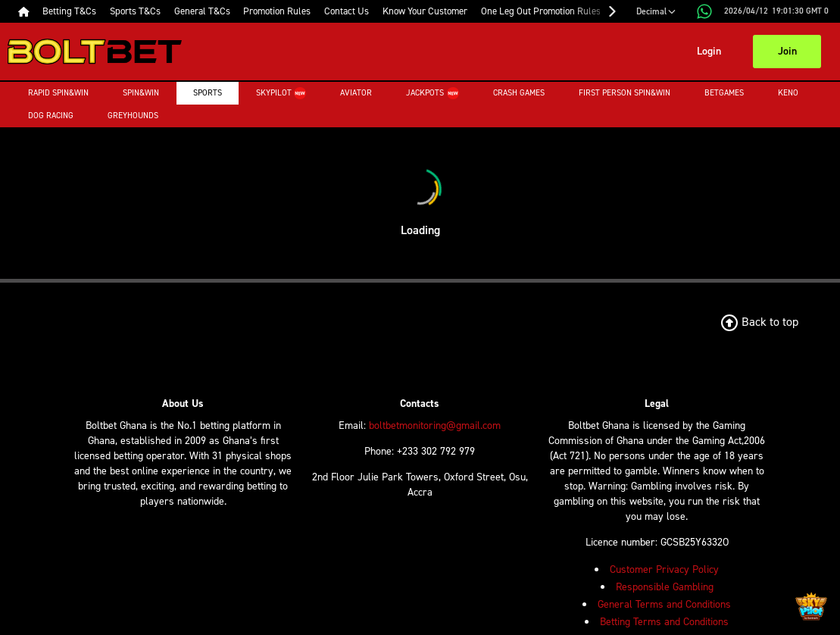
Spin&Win (141, 93)
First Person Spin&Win (600, 93)
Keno (764, 93)
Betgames (700, 93)
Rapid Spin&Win (58, 93)
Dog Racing (51, 116)
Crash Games (495, 93)
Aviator (344, 93)
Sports (208, 93)
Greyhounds (133, 116)
